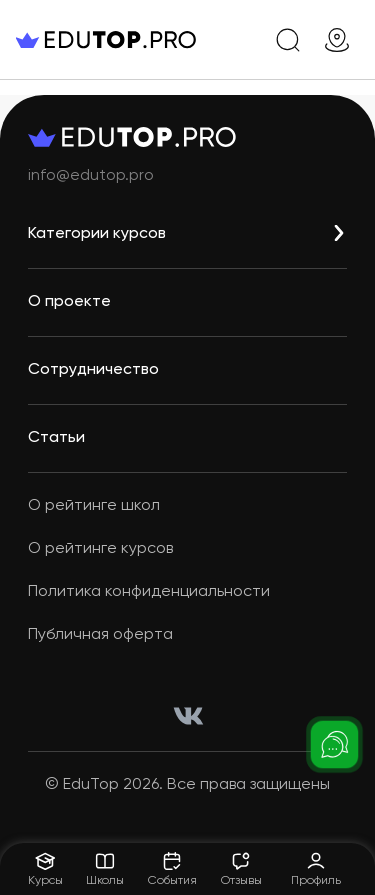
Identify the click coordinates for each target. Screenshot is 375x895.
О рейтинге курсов (100, 549)
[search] (288, 40)
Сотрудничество (93, 370)
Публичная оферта (100, 635)
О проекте (69, 302)
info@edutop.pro (91, 176)
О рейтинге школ (94, 506)
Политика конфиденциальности (149, 592)
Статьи (56, 438)
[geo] (337, 40)
